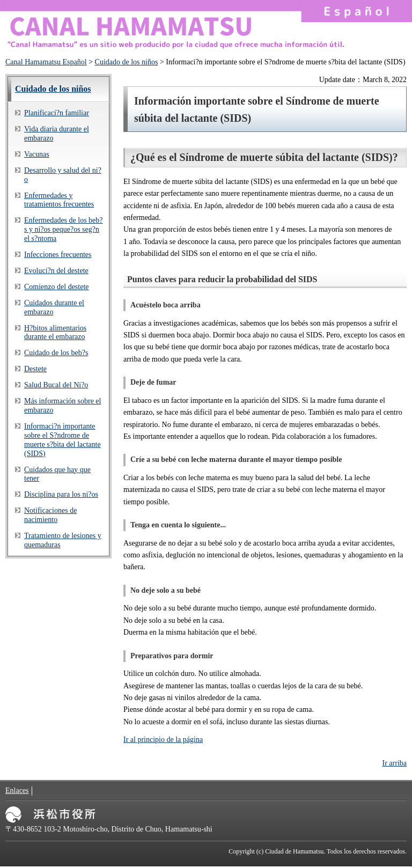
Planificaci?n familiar (57, 113)
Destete (35, 369)
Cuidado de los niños (127, 62)
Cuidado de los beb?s (56, 353)
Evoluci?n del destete (56, 271)
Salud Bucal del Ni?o (56, 385)
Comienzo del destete (57, 287)
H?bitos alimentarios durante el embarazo (55, 333)
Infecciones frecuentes (58, 255)
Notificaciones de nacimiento (50, 515)
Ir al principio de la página (163, 740)
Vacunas (37, 154)
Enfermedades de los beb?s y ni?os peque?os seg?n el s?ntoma (64, 229)
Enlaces (17, 790)
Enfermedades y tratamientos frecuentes (59, 200)
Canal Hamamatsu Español (46, 62)
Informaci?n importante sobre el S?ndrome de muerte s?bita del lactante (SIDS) (62, 440)
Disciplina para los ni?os (61, 494)
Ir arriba (395, 763)
